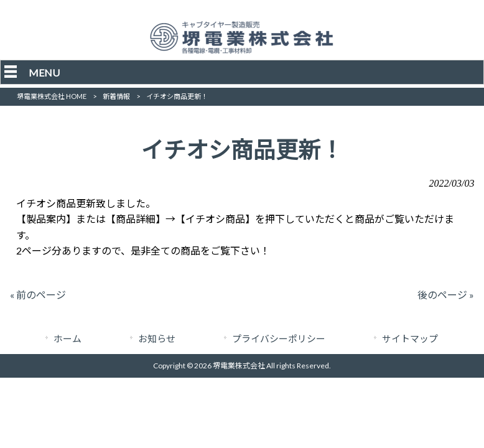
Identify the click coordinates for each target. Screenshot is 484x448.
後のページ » (446, 295)
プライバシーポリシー (279, 338)
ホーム (67, 338)
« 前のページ (38, 295)
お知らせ (157, 338)
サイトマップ (410, 338)
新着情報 (116, 96)
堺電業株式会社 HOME (52, 96)
